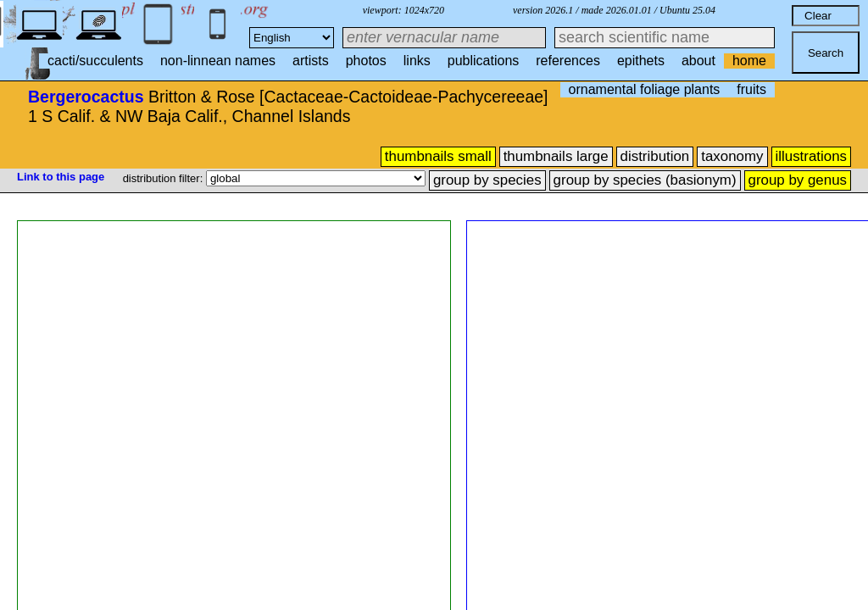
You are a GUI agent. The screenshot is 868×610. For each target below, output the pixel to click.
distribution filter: (164, 178)
